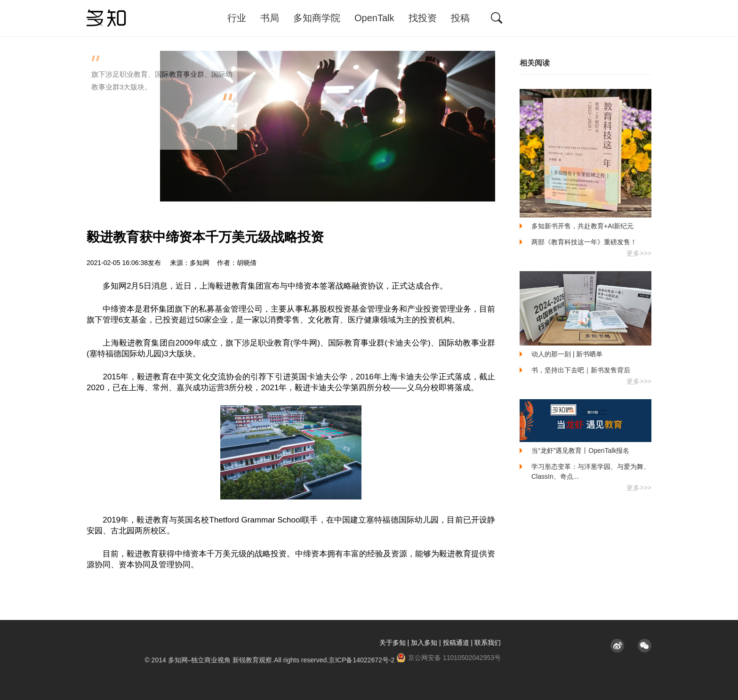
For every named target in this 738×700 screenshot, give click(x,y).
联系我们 (488, 643)
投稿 (460, 18)
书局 (270, 18)
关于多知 (393, 643)
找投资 (423, 18)
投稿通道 (456, 643)
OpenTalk (374, 18)
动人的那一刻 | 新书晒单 (567, 354)
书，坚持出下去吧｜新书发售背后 (581, 370)
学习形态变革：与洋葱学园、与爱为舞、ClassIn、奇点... (591, 471)
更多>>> (639, 253)
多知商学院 (317, 18)
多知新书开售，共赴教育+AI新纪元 (582, 226)
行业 (237, 18)
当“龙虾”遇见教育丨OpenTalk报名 (580, 451)
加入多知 (424, 643)
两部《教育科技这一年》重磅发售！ (584, 242)
